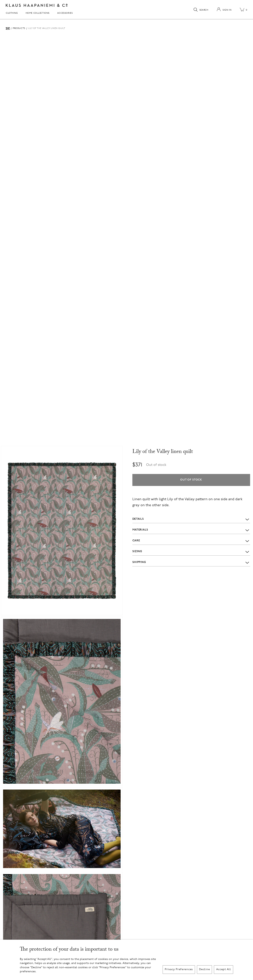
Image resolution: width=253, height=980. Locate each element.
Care (191, 541)
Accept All (224, 969)
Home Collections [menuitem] (38, 13)
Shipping (191, 562)
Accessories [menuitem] (65, 13)
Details (191, 519)
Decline (204, 969)
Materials (191, 530)
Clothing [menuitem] (12, 13)
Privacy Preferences (179, 969)
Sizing (191, 552)
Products (19, 28)
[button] (62, 531)
